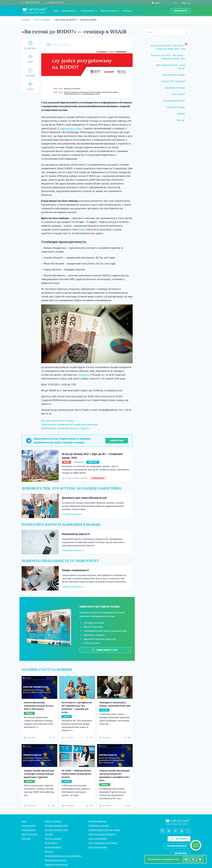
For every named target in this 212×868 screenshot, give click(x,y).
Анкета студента (53, 821)
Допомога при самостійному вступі (84, 498)
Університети (29, 826)
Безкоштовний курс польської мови (63, 856)
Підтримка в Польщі (99, 826)
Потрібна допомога (72, 514)
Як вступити (51, 843)
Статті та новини (43, 20)
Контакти (26, 839)
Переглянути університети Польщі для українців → (71, 425)
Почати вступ (180, 11)
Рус (189, 3)
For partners (181, 853)
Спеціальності (29, 830)
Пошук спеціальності (75, 570)
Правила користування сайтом (104, 830)
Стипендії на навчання (56, 865)
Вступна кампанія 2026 (56, 826)
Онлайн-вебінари (97, 821)
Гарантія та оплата (98, 847)
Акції (24, 821)
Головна (26, 20)
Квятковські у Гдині (71, 128)
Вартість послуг (30, 834)
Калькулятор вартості (76, 534)
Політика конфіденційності (102, 834)
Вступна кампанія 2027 (56, 830)
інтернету (83, 375)
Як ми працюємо (53, 847)
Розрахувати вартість (73, 550)
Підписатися (117, 441)
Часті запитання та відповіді (103, 843)
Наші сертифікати (98, 839)
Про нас (49, 852)
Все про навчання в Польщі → (59, 421)
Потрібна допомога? (177, 846)
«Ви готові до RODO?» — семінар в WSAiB (76, 20)
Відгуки (49, 834)
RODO (82, 230)
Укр (184, 3)
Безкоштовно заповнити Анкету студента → (67, 428)
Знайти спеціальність (73, 587)
